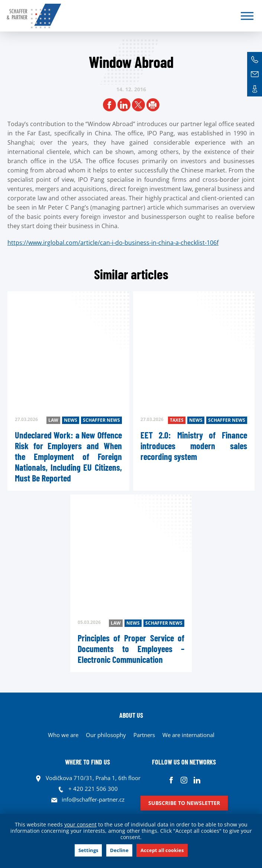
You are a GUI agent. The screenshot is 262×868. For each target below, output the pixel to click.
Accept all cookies (162, 850)
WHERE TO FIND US (88, 762)
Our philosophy (106, 735)
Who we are (63, 735)
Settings (88, 850)
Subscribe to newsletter (184, 803)
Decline (119, 850)
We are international (188, 735)
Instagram (184, 780)
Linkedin (197, 780)
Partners (144, 735)
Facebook (171, 780)
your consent (80, 824)
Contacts (255, 89)
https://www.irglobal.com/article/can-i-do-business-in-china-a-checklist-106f (113, 243)
